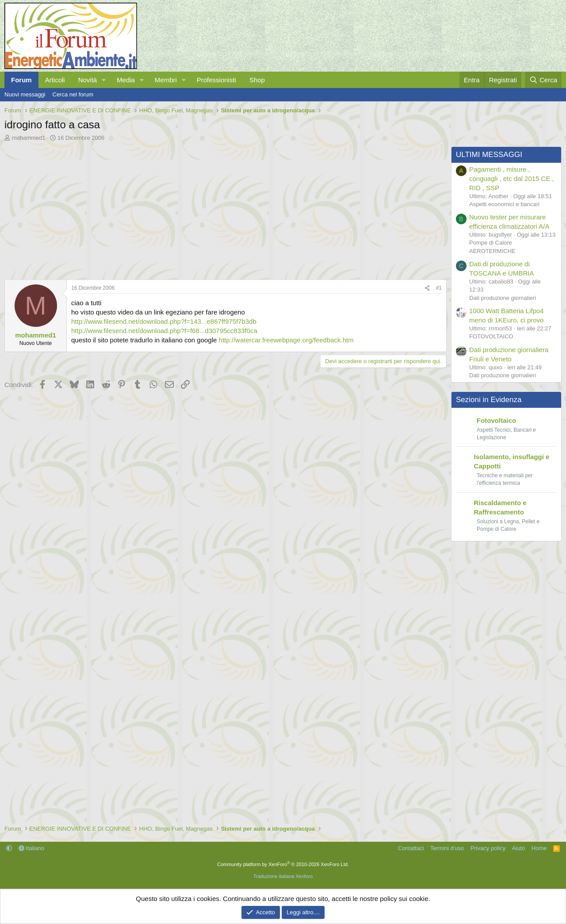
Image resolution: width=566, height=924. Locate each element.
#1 (439, 288)
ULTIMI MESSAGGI (489, 155)
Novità (88, 80)
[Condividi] (427, 288)
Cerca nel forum (73, 94)
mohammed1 (29, 138)
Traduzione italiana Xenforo (283, 876)
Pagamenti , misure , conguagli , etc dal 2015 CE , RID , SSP (512, 178)
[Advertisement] (223, 208)
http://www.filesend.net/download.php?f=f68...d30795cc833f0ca (164, 331)
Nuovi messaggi (25, 94)
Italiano (32, 848)
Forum (21, 80)
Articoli (55, 80)
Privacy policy (488, 848)
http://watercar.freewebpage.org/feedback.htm (286, 340)
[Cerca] (543, 80)
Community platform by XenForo (283, 864)
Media (126, 80)
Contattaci (411, 848)
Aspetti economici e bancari (504, 204)
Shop (257, 80)
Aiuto (519, 848)
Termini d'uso (447, 848)
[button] (104, 80)
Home (539, 848)
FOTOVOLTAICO (491, 336)
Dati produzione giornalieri (503, 298)
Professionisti (216, 80)
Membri (166, 80)
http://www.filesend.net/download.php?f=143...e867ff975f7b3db (164, 321)
